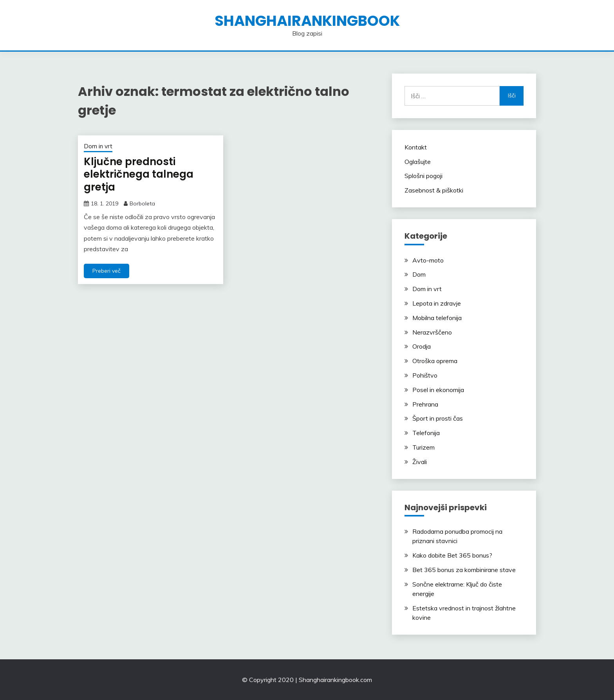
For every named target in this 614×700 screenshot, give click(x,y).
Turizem (423, 447)
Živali (420, 462)
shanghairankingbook (307, 21)
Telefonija (426, 433)
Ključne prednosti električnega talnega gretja (139, 174)
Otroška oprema (435, 361)
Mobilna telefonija (437, 318)
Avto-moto (428, 260)
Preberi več (107, 271)
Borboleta (142, 203)
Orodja (422, 346)
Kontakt (416, 147)
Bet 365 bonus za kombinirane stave (464, 570)
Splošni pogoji (423, 176)
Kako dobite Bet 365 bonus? (452, 555)
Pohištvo (425, 375)
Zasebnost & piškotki (434, 190)
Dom (419, 274)
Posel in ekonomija (438, 390)
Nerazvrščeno (432, 332)
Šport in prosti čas (438, 418)
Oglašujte (418, 162)
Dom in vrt (98, 146)
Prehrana (425, 404)
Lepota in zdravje (437, 303)
